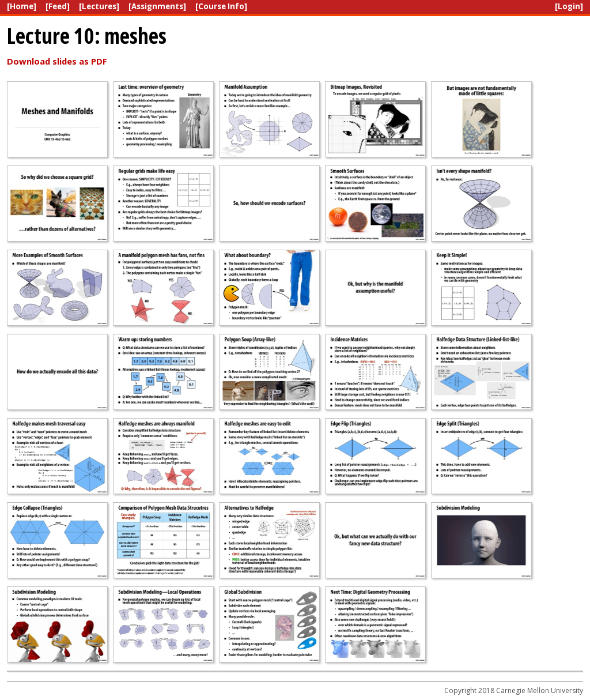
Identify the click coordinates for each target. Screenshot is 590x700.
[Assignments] (157, 6)
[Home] (22, 6)
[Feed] (58, 6)
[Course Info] (221, 6)
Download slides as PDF (57, 61)
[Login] (569, 6)
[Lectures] (99, 6)
